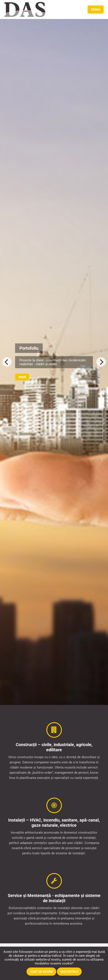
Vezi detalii (69, 972)
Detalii (22, 377)
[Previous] (7, 362)
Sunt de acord (41, 972)
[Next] (101, 362)
